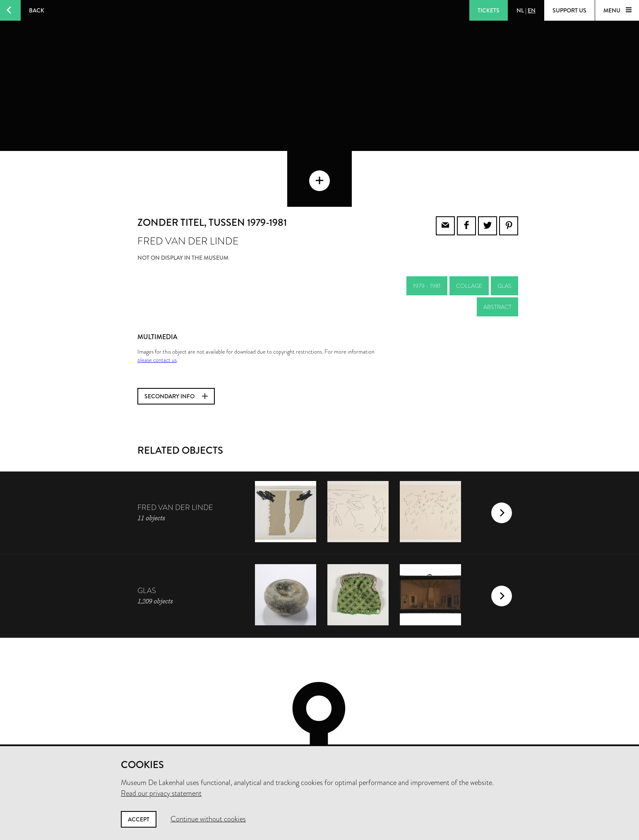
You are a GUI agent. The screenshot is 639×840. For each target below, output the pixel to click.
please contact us (157, 315)
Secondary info (176, 352)
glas (504, 241)
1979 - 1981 (427, 241)
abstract (497, 262)
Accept (139, 819)
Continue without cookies (208, 819)
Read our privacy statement (161, 793)
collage (469, 241)
